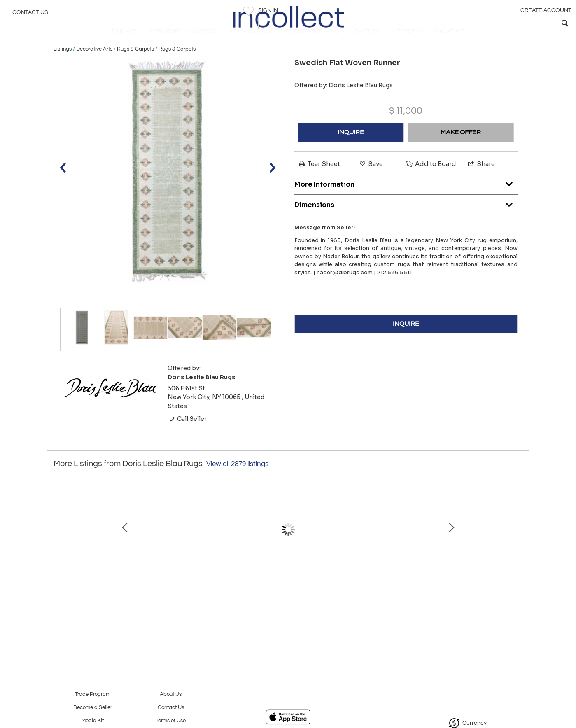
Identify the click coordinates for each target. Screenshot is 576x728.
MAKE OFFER (461, 146)
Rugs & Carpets (135, 63)
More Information (406, 196)
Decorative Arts (94, 63)
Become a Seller (93, 708)
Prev (60, 552)
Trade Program (93, 694)
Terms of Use (171, 721)
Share (481, 178)
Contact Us (30, 14)
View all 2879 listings (237, 478)
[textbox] (510, 23)
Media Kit (93, 721)
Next (517, 552)
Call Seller (187, 433)
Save (371, 178)
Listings (63, 63)
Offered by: (344, 99)
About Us (171, 694)
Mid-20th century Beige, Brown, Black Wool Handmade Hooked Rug (113, 590)
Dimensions (406, 216)
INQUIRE (351, 146)
